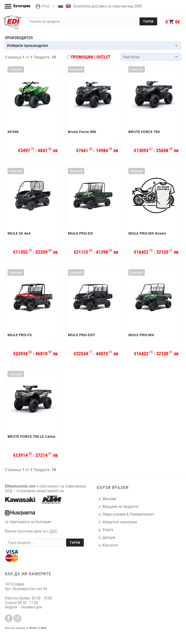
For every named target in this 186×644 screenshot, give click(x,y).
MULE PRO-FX (20, 335)
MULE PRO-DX (80, 233)
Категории (17, 6)
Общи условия (111, 514)
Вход (42, 6)
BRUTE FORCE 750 (144, 132)
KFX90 (13, 132)
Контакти (107, 545)
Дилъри (106, 537)
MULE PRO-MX (141, 335)
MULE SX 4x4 (19, 233)
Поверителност (142, 514)
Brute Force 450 (82, 132)
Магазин (106, 499)
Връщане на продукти (117, 507)
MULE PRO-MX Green (147, 233)
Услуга (105, 530)
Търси (148, 21)
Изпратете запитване (117, 522)
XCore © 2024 (38, 628)
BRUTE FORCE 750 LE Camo (31, 436)
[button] (93, 45)
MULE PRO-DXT (81, 335)
